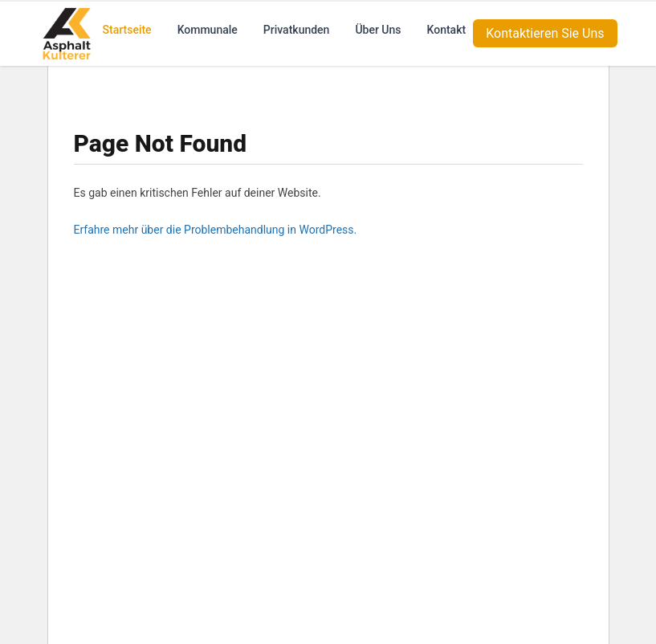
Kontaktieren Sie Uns (545, 32)
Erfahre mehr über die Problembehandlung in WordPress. (216, 230)
